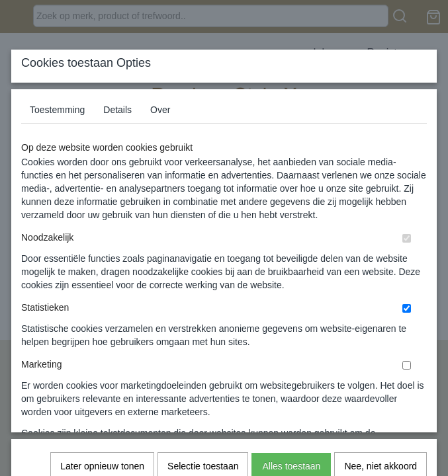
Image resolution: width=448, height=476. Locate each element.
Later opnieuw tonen (102, 285)
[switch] (407, 238)
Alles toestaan (291, 285)
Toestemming (57, 110)
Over (160, 110)
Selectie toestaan (203, 285)
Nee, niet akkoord (381, 285)
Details (117, 110)
